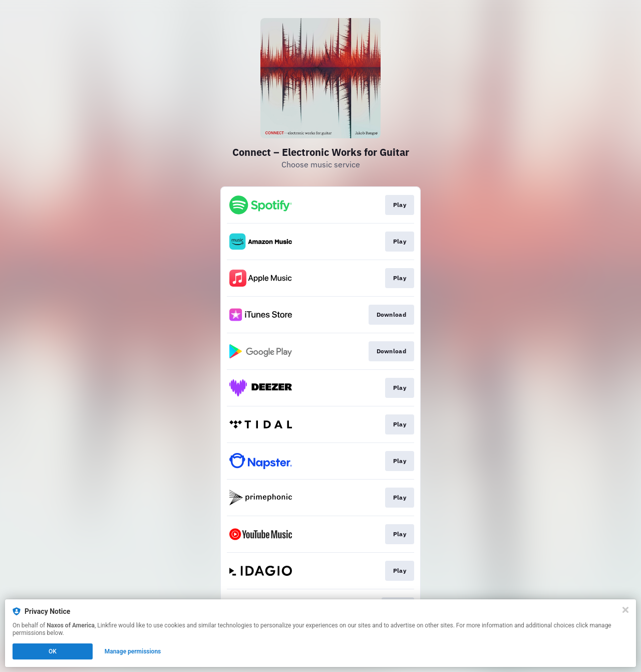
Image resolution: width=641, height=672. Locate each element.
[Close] (625, 610)
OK (53, 651)
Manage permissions (133, 651)
